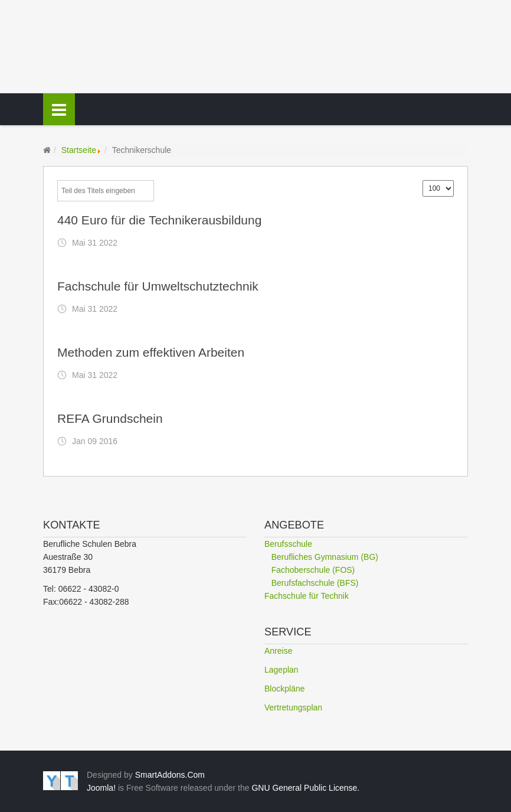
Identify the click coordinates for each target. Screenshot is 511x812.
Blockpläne (285, 689)
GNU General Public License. (305, 788)
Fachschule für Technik (307, 596)
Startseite (79, 150)
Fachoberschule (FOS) (313, 570)
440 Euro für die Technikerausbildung (159, 220)
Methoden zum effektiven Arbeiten (151, 352)
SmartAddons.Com (170, 775)
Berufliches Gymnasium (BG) (325, 557)
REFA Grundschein (110, 418)
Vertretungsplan (293, 707)
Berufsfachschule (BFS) (315, 583)
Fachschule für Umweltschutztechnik (158, 286)
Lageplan (281, 670)
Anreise (278, 651)
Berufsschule (288, 544)
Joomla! (101, 788)
